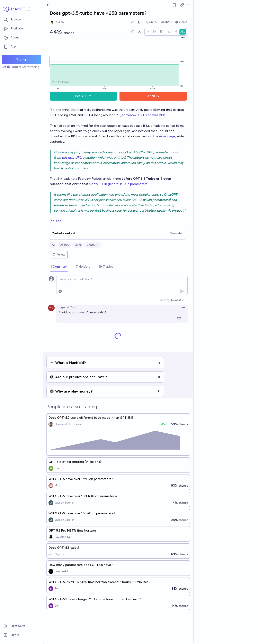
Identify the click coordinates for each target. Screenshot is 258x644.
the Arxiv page (164, 136)
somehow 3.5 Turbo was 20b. (144, 115)
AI (53, 245)
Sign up (21, 59)
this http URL (71, 158)
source (56, 221)
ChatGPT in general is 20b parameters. (119, 184)
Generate (176, 233)
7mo (73, 307)
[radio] (148, 32)
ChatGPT (93, 245)
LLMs (78, 245)
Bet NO (153, 96)
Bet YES (83, 96)
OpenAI (65, 245)
